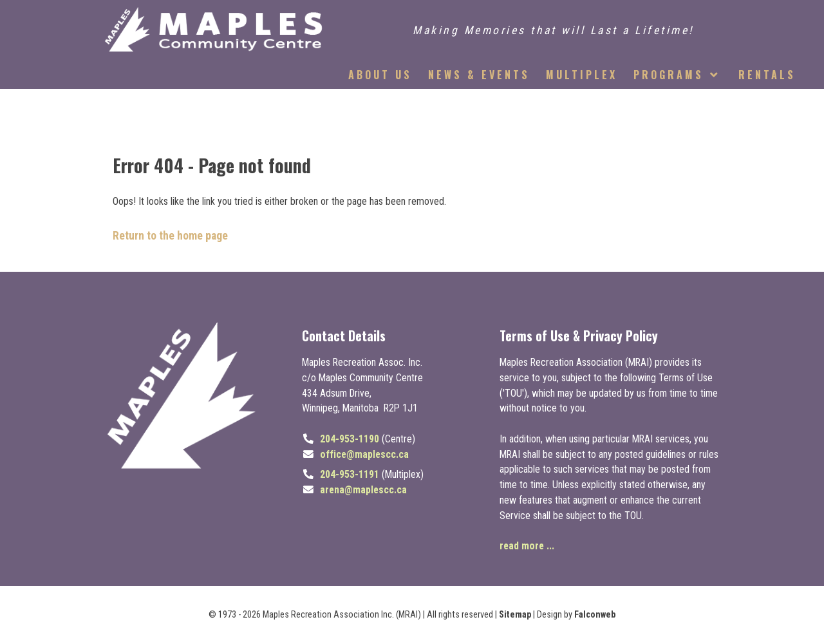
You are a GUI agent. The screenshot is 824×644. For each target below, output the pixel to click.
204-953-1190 (350, 439)
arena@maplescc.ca (363, 490)
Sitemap (515, 615)
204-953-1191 (350, 474)
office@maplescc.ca (364, 454)
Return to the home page (170, 236)
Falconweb (595, 615)
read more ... (527, 546)
